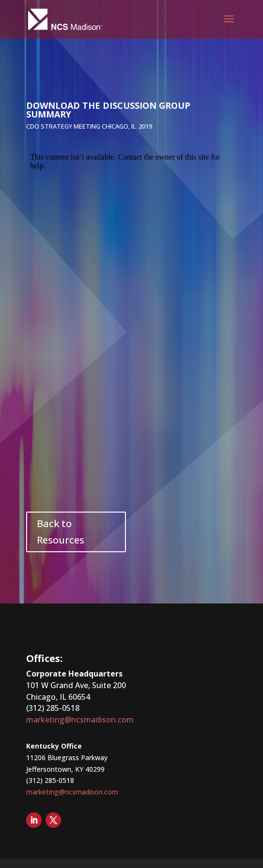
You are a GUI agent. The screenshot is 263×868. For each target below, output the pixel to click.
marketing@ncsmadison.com (80, 720)
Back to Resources (61, 532)
